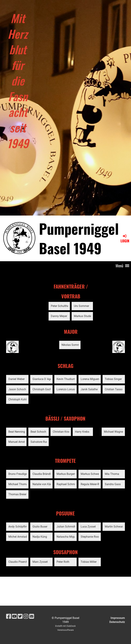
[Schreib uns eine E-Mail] (32, 616)
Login (125, 239)
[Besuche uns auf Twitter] (20, 616)
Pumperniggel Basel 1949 (79, 238)
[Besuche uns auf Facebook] (9, 616)
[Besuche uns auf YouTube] (14, 616)
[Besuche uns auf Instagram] (26, 616)
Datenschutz (117, 622)
